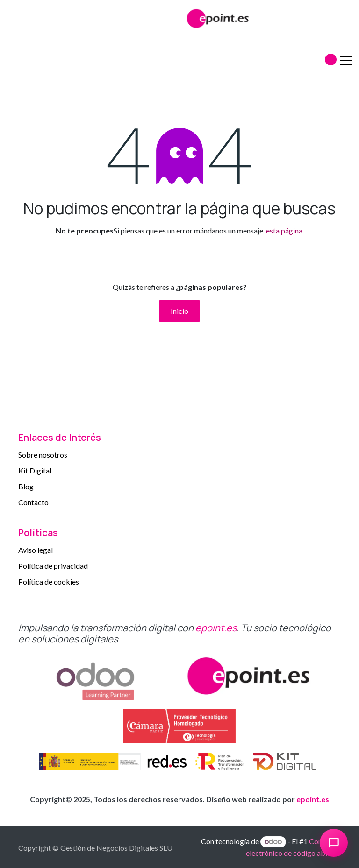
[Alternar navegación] (321, 56)
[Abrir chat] (334, 843)
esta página (284, 230)
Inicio (179, 311)
